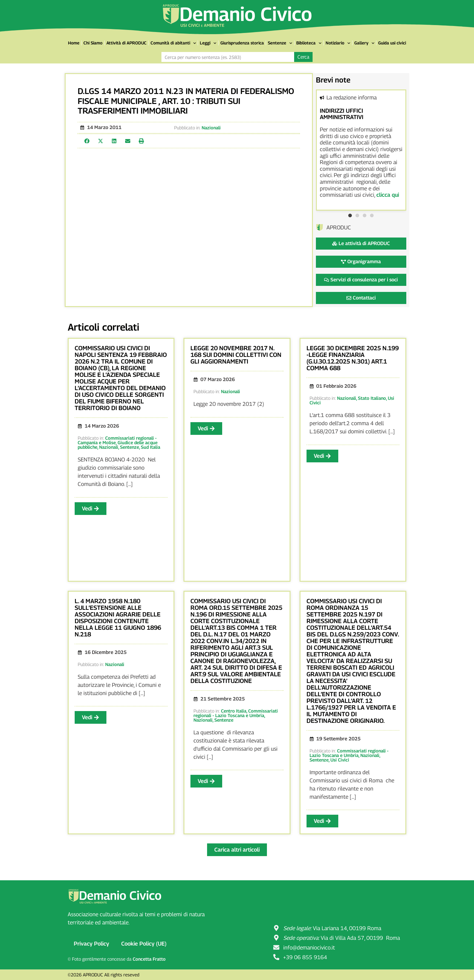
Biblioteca (309, 43)
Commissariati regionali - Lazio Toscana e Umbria (236, 713)
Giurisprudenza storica (242, 43)
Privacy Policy (91, 944)
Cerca (303, 57)
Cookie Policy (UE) (144, 944)
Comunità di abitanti (173, 43)
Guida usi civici (392, 43)
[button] (87, 141)
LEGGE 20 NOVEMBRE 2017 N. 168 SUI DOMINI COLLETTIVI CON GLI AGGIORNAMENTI (236, 355)
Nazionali (211, 128)
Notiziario (338, 43)
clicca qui (388, 195)
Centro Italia (234, 711)
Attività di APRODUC (127, 43)
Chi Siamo (93, 43)
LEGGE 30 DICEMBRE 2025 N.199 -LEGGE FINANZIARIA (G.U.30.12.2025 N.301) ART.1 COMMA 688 (353, 358)
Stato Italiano (372, 398)
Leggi (208, 43)
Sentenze (280, 43)
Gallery (364, 43)
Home (74, 43)
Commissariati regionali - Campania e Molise (117, 440)
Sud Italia (151, 447)
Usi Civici (340, 760)
